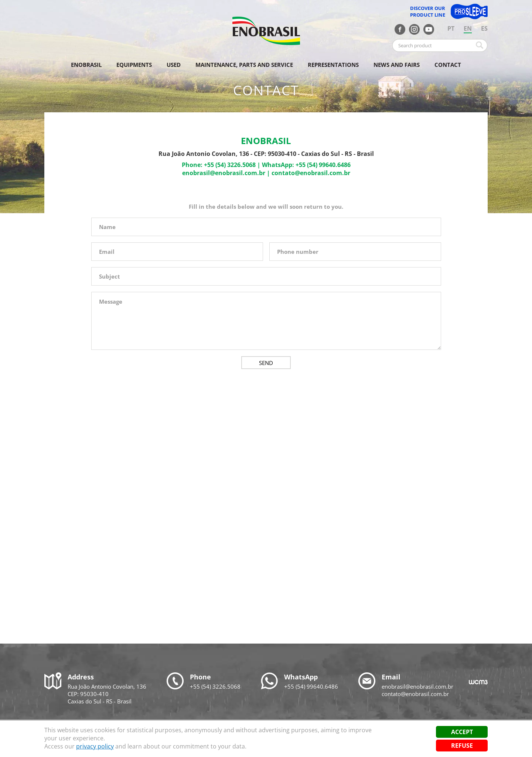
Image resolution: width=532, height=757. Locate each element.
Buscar (480, 45)
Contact (448, 65)
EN (468, 28)
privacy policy (95, 746)
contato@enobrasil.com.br (311, 173)
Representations (333, 65)
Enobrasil (86, 65)
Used (174, 65)
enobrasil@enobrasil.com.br (224, 173)
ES (484, 28)
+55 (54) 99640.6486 (323, 165)
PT (451, 28)
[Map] (266, 506)
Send (266, 363)
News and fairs (397, 65)
